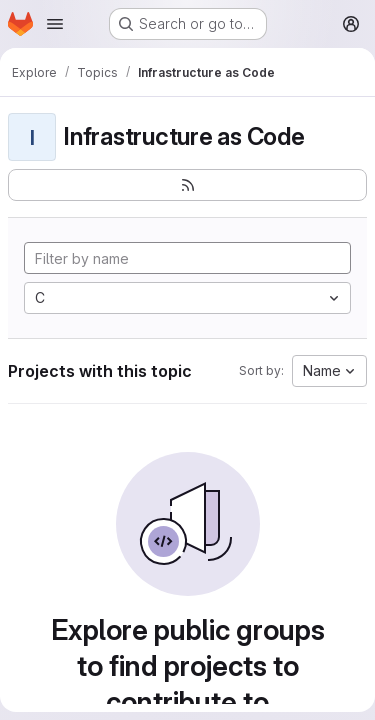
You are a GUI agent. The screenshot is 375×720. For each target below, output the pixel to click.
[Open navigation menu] (55, 24)
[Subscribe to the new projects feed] (187, 185)
